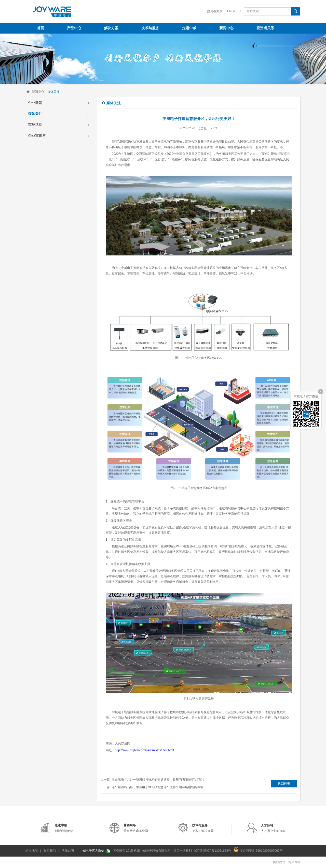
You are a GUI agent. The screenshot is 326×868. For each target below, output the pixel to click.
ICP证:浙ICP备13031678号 (213, 851)
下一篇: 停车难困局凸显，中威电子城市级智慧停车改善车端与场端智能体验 (152, 787)
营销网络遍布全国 (136, 828)
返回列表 (284, 784)
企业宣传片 (37, 135)
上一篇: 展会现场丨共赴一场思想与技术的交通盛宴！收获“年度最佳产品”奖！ (153, 780)
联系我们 (50, 851)
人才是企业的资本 (273, 828)
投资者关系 (215, 11)
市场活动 (35, 125)
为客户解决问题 (203, 828)
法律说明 (68, 851)
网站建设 (279, 862)
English (234, 11)
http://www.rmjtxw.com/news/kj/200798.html (144, 750)
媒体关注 (35, 114)
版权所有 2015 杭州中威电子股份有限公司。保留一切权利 (152, 851)
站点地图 (32, 851)
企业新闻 (35, 103)
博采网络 (294, 862)
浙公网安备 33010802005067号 (258, 849)
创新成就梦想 (64, 828)
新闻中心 (38, 92)
